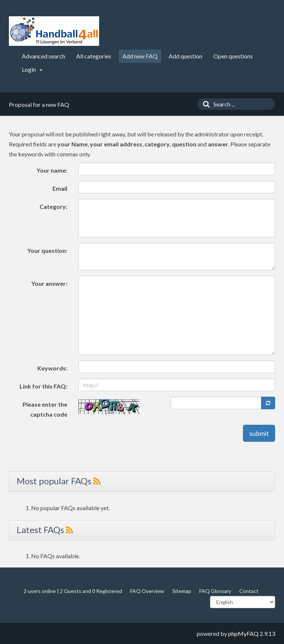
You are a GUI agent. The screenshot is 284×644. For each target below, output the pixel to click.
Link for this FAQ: (43, 386)
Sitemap (182, 591)
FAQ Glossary (215, 591)
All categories (94, 56)
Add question (185, 56)
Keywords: (52, 368)
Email (60, 188)
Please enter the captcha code (45, 409)
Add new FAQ (140, 56)
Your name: (52, 170)
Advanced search (43, 56)
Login (32, 69)
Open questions (233, 56)
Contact (249, 591)
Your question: (47, 250)
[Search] (204, 104)
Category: (53, 206)
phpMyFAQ (243, 633)
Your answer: (49, 283)
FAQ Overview (147, 591)
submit (259, 433)
